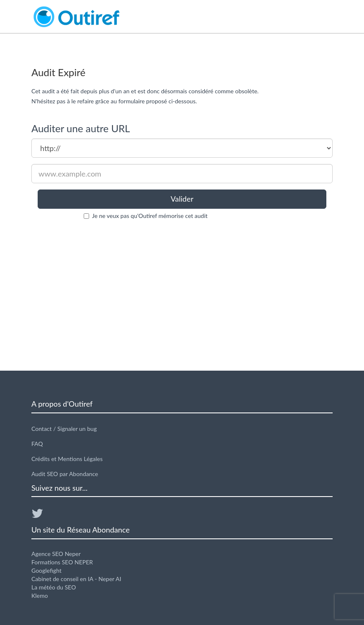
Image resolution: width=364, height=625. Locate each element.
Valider (182, 199)
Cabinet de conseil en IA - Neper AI (76, 579)
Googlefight (46, 570)
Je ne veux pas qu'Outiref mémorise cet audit (150, 216)
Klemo (40, 596)
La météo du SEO (54, 587)
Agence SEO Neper (56, 554)
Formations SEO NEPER (62, 562)
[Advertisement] (182, 295)
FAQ (37, 444)
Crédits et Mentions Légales (67, 459)
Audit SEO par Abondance (65, 474)
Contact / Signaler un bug (64, 429)
